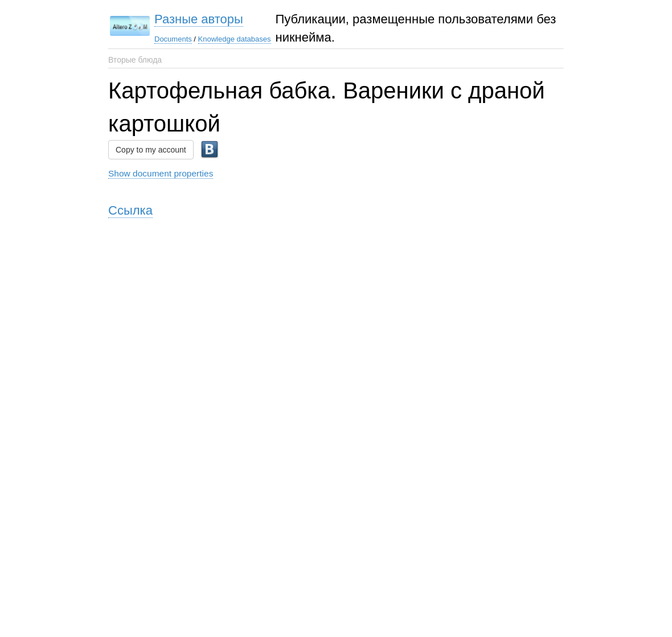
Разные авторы (199, 19)
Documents (173, 39)
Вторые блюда (135, 60)
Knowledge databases (235, 39)
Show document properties (161, 173)
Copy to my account (151, 150)
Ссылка (130, 210)
